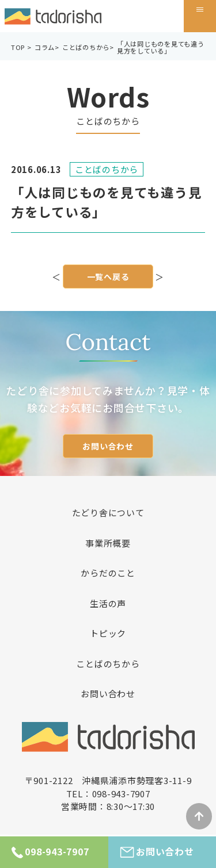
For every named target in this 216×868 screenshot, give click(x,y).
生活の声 (108, 603)
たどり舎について (108, 512)
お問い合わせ (108, 446)
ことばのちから (108, 664)
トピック (108, 633)
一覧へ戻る (108, 277)
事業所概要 (108, 543)
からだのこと (108, 573)
